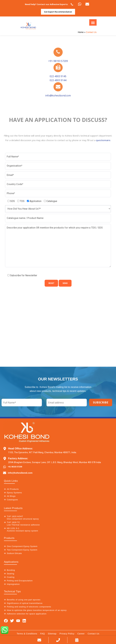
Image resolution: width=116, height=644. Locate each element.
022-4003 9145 (58, 76)
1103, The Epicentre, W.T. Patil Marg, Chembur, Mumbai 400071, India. (42, 452)
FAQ (42, 634)
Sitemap (52, 634)
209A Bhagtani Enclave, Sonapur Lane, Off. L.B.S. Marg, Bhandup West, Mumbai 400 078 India (54, 462)
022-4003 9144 (58, 80)
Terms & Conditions (27, 634)
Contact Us (94, 634)
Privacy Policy (67, 634)
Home (81, 32)
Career (81, 634)
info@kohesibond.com (58, 95)
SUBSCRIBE (101, 402)
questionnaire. (103, 140)
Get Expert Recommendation (58, 12)
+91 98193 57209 (15, 467)
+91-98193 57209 (58, 61)
